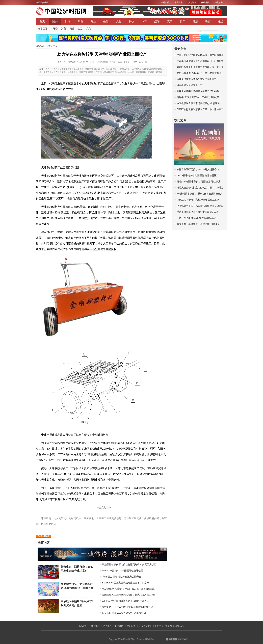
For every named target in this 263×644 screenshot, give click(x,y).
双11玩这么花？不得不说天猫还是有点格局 (199, 73)
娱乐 (157, 21)
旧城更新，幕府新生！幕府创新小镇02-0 (198, 224)
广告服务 (107, 626)
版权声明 (83, 626)
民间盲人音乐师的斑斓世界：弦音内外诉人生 (125, 601)
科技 (131, 21)
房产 (182, 21)
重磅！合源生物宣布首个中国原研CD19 (197, 212)
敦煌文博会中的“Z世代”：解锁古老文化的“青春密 (127, 607)
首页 (42, 21)
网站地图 (205, 3)
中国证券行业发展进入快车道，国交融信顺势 (200, 55)
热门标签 (131, 626)
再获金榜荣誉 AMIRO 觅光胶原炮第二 (196, 79)
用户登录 (178, 3)
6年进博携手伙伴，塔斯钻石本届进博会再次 (200, 194)
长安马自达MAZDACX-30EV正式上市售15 (124, 613)
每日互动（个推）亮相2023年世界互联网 (198, 200)
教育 (208, 21)
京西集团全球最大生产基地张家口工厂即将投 (200, 61)
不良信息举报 (145, 626)
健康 (195, 21)
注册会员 (165, 3)
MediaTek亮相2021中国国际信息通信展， (124, 571)
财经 (68, 21)
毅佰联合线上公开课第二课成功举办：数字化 (200, 67)
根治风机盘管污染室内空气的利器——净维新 (200, 188)
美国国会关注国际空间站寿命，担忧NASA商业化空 (129, 595)
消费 (81, 21)
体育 (144, 21)
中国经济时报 (42, 3)
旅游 (221, 21)
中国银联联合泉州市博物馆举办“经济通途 (198, 103)
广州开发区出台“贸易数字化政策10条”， (198, 218)
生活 (106, 21)
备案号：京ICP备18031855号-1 (130, 635)
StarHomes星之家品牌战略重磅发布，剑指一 (125, 583)
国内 (55, 21)
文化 (119, 21)
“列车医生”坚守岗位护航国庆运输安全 (122, 577)
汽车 (170, 21)
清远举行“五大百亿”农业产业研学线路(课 (198, 97)
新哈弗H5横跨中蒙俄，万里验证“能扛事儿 (199, 182)
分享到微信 (44, 536)
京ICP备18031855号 (175, 626)
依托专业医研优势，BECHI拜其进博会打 (198, 169)
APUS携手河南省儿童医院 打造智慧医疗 (198, 175)
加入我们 (95, 626)
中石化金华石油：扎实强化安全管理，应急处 (200, 206)
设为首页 (192, 3)
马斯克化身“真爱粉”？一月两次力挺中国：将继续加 (129, 589)
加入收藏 (219, 3)
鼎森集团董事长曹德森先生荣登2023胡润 (198, 91)
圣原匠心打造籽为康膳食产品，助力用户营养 (200, 109)
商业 (93, 21)
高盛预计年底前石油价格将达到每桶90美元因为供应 (129, 564)
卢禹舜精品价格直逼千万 (190, 85)
